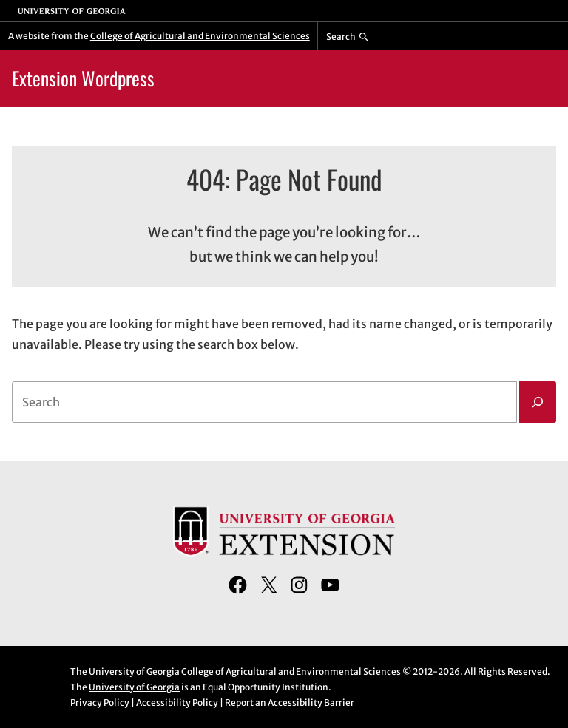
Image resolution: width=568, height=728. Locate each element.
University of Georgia (134, 687)
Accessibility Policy (177, 703)
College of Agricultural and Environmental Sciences (200, 36)
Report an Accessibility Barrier (290, 703)
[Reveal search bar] (347, 36)
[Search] (538, 402)
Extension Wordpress (83, 78)
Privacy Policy (100, 703)
